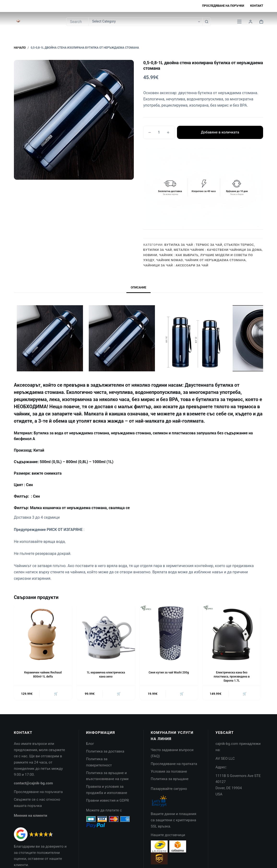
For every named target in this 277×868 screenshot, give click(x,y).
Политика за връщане (170, 779)
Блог (90, 744)
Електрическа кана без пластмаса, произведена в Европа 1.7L (232, 677)
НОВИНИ (150, 255)
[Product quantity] (159, 132)
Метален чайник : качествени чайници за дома (218, 250)
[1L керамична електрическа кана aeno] (106, 634)
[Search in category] (145, 22)
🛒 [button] (56, 694)
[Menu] (239, 22)
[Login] (250, 22)
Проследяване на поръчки (223, 6)
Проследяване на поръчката (38, 792)
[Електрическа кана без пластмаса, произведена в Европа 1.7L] (232, 634)
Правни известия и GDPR (108, 800)
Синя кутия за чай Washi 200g (169, 673)
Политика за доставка (105, 751)
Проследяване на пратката (174, 764)
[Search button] (207, 22)
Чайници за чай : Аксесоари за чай (176, 265)
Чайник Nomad (169, 260)
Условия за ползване (169, 771)
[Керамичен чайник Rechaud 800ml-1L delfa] (43, 634)
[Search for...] (77, 22)
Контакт (257, 6)
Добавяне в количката (220, 132)
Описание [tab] (138, 287)
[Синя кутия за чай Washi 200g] (169, 634)
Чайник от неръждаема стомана (215, 260)
